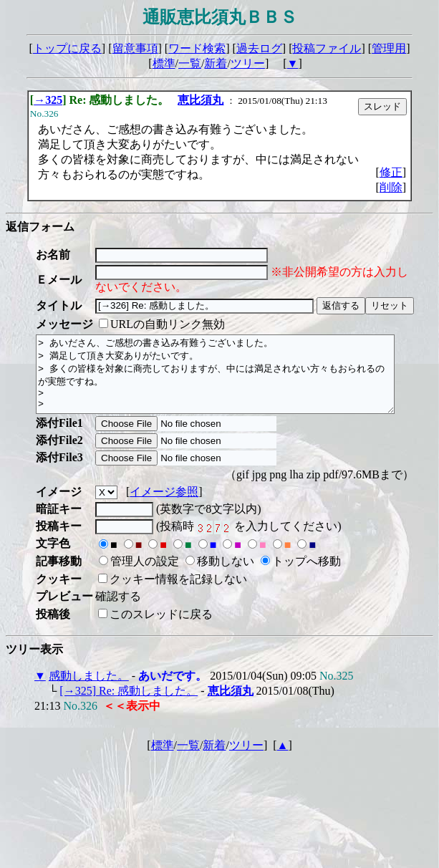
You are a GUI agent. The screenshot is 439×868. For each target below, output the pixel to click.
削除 (391, 187)
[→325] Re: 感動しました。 (129, 706)
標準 (164, 63)
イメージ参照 (164, 507)
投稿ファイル (327, 48)
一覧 (190, 63)
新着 (216, 63)
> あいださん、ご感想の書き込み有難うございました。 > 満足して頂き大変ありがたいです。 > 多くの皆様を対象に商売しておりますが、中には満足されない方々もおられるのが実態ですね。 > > (237, 382)
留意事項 (135, 48)
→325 (48, 100)
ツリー (248, 63)
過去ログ (259, 48)
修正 (391, 172)
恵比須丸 (201, 100)
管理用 (389, 48)
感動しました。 (89, 691)
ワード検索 (197, 48)
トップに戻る (67, 48)
